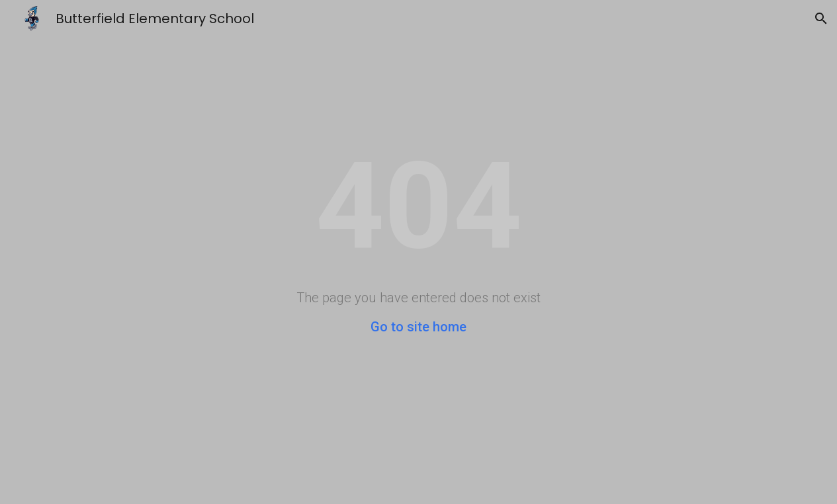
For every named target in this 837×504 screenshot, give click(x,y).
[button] (821, 19)
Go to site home (418, 327)
